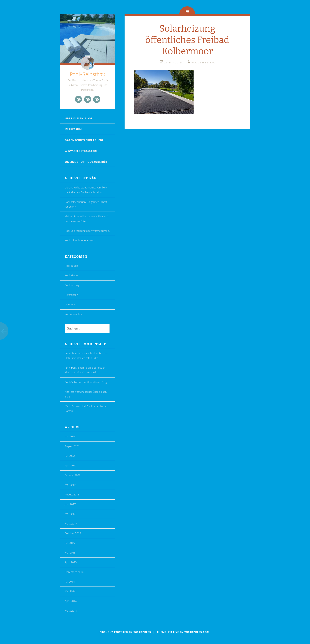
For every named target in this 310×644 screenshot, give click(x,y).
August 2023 (72, 446)
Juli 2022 (70, 456)
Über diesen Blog (79, 118)
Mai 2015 (70, 553)
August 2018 (72, 494)
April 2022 (71, 465)
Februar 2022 (73, 475)
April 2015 (71, 562)
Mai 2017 (70, 514)
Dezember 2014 (74, 572)
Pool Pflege (71, 275)
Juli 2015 (70, 543)
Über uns (70, 304)
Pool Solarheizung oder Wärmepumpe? (87, 231)
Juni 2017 (70, 504)
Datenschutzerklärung (84, 140)
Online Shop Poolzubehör (86, 162)
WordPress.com (197, 632)
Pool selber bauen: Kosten (80, 240)
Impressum (73, 129)
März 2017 (71, 523)
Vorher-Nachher (74, 314)
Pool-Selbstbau (88, 74)
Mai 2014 (70, 591)
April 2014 (71, 601)
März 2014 (71, 611)
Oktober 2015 (73, 533)
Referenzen (71, 295)
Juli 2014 (70, 582)
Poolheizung (72, 285)
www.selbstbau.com (81, 151)
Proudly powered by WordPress (125, 632)
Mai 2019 (70, 485)
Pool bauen (71, 266)
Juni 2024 (70, 436)
